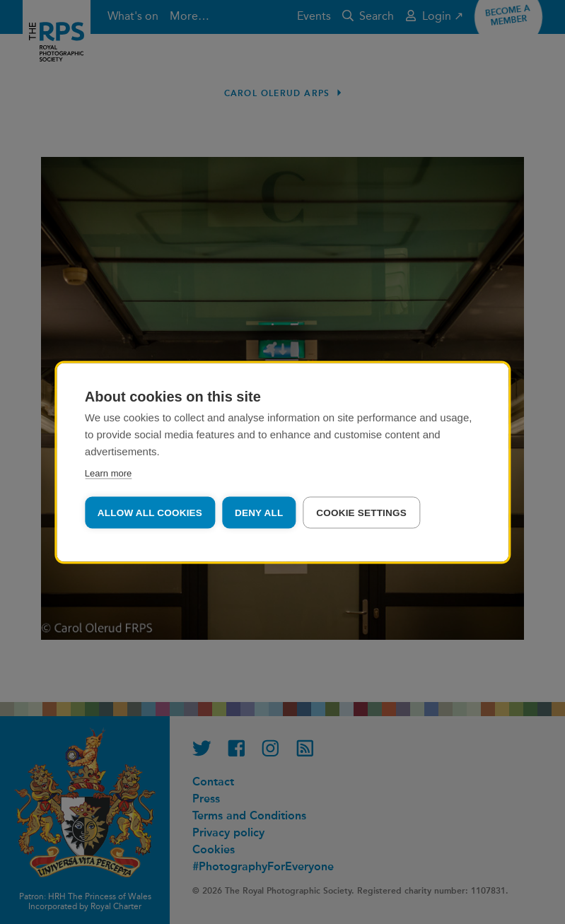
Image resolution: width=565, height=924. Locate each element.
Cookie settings (361, 512)
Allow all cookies (150, 512)
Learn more (108, 473)
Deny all (259, 512)
